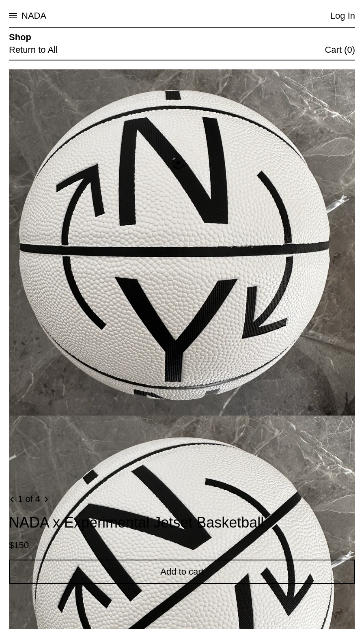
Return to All (33, 50)
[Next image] (46, 500)
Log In (343, 16)
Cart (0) (340, 50)
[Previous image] (13, 500)
